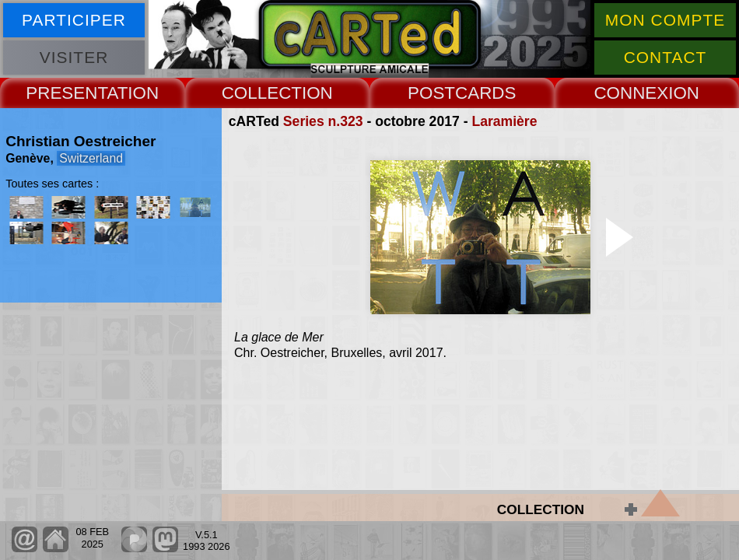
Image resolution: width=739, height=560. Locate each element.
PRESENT (66, 93)
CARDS (485, 93)
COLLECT (262, 93)
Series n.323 (323, 121)
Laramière (504, 121)
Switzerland (91, 158)
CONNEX (631, 93)
